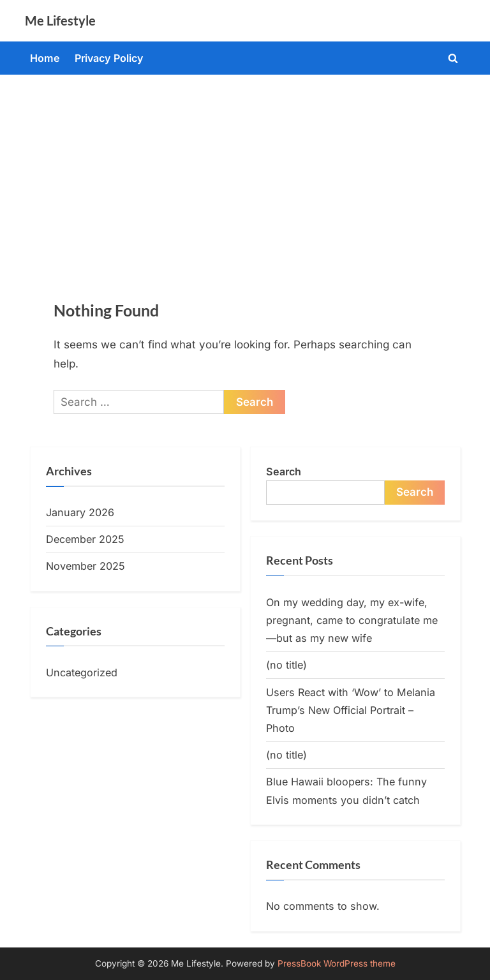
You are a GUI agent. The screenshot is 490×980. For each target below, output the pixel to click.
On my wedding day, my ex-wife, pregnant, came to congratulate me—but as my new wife (352, 620)
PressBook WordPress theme (337, 963)
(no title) (286, 665)
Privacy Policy (109, 58)
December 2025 (85, 539)
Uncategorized (82, 672)
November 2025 (85, 566)
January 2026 (80, 512)
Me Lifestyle (60, 20)
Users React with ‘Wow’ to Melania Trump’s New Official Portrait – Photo (351, 710)
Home (45, 58)
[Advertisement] (245, 170)
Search (284, 471)
